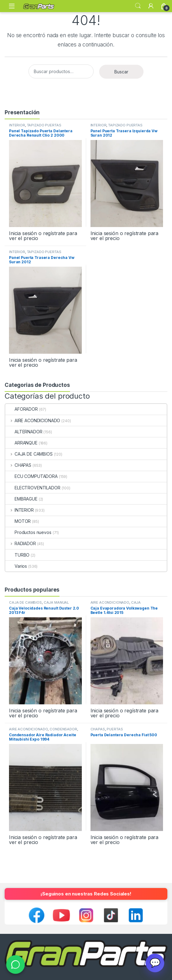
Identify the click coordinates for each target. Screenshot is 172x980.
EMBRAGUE (21, 499)
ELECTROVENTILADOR (33, 488)
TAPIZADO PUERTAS (44, 125)
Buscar (121, 72)
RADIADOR (21, 543)
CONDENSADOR (63, 729)
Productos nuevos (28, 532)
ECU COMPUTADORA (31, 476)
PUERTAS (115, 729)
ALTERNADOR (24, 432)
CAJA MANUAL (56, 602)
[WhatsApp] (15, 965)
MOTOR (18, 521)
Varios (16, 566)
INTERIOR (17, 125)
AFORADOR (22, 409)
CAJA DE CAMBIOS (29, 454)
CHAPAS (18, 465)
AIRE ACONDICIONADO (33, 420)
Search (138, 6)
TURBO (17, 555)
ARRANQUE (21, 443)
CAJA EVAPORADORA (116, 604)
